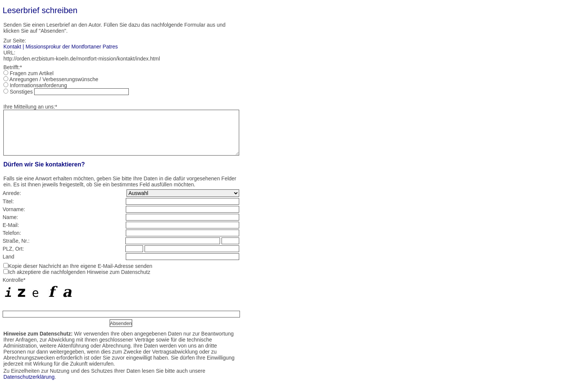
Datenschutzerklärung (29, 377)
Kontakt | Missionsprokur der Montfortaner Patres (61, 47)
